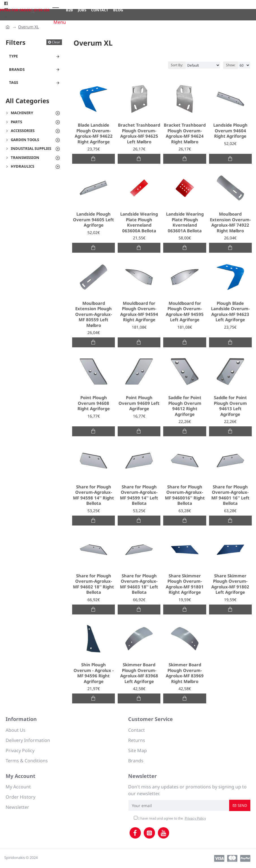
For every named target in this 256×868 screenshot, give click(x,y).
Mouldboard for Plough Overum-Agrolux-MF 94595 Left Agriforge (185, 312)
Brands (17, 69)
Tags (14, 82)
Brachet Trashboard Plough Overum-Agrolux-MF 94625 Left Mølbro (139, 133)
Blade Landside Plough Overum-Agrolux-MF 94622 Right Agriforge (94, 133)
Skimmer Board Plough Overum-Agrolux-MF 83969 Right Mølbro (185, 673)
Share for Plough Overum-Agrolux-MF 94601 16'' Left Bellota (230, 495)
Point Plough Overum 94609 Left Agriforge (139, 403)
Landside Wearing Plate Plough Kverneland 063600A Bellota (139, 222)
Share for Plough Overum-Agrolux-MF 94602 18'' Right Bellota (93, 584)
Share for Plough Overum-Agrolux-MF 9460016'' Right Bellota (185, 495)
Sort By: (177, 65)
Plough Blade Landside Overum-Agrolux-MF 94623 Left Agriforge (230, 312)
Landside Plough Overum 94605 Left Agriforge (93, 220)
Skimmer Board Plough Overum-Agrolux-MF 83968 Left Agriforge (139, 673)
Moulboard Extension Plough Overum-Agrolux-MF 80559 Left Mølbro (94, 314)
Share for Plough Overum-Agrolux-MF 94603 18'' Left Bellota (139, 584)
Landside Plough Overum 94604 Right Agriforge (230, 131)
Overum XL (28, 27)
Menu (60, 22)
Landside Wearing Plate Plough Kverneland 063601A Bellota (185, 222)
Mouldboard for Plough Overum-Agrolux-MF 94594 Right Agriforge (139, 312)
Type (13, 56)
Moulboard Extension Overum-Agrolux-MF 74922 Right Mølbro (230, 222)
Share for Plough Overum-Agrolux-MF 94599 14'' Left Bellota (139, 495)
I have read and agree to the (170, 818)
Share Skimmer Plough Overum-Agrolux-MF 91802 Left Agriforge (230, 584)
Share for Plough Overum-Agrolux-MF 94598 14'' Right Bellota (93, 495)
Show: (231, 65)
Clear (56, 42)
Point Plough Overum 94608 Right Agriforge (94, 403)
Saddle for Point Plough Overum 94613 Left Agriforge (230, 406)
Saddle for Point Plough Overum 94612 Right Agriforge (185, 406)
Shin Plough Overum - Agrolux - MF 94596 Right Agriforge (94, 673)
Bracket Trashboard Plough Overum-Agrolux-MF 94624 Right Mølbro (185, 133)
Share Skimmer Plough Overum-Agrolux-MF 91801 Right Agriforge (185, 584)
